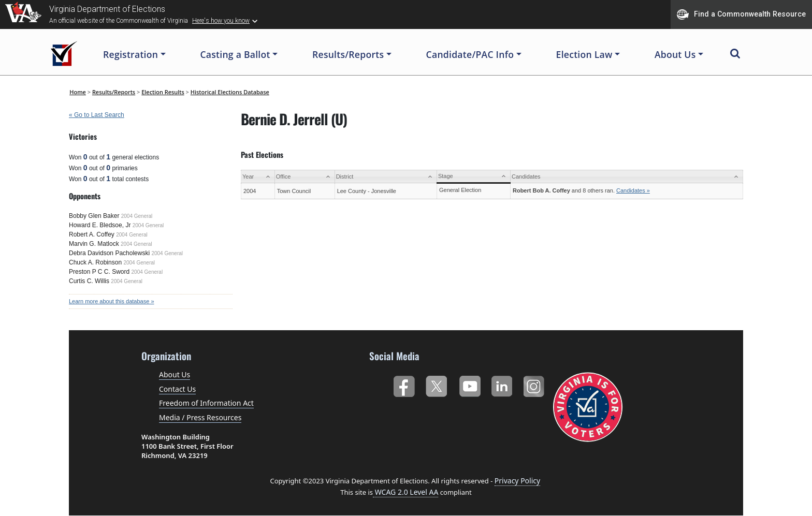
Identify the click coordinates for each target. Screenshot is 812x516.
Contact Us (177, 389)
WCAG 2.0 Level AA (405, 492)
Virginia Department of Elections (107, 9)
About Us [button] (675, 54)
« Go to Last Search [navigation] (97, 115)
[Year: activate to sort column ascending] (258, 177)
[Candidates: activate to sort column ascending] (626, 177)
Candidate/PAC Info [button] (470, 54)
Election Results (163, 92)
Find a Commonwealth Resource (741, 14)
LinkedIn (502, 384)
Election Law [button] (584, 54)
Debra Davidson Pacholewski (109, 253)
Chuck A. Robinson (95, 262)
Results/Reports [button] (348, 54)
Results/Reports (114, 92)
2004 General (137, 216)
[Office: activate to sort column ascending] (304, 177)
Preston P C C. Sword (99, 272)
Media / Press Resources (200, 417)
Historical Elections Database (230, 92)
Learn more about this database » (112, 301)
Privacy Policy (517, 481)
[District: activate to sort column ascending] (386, 177)
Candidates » (633, 190)
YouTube (469, 384)
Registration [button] (130, 54)
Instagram (535, 384)
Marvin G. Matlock (94, 244)
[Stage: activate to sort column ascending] (473, 177)
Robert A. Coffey (92, 234)
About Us (175, 374)
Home (78, 92)
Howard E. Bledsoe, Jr (100, 225)
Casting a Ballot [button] (235, 54)
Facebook (404, 384)
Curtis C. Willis (89, 281)
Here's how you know (221, 21)
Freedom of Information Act (206, 403)
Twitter (436, 384)
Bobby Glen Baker (94, 216)
